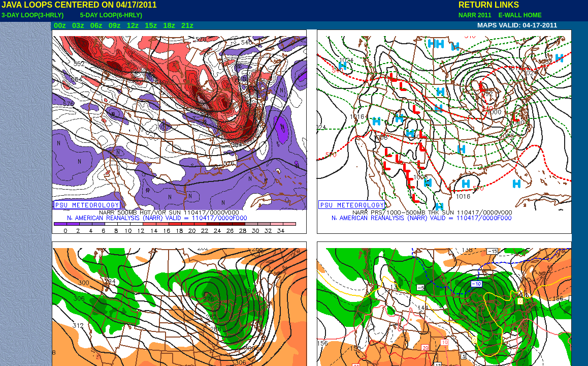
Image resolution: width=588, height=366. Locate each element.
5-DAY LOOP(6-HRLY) (111, 15)
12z (133, 25)
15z (151, 25)
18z (169, 25)
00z (60, 25)
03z (78, 25)
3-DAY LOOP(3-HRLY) (32, 15)
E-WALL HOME (518, 15)
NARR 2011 (476, 15)
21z (187, 25)
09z (115, 25)
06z (96, 25)
